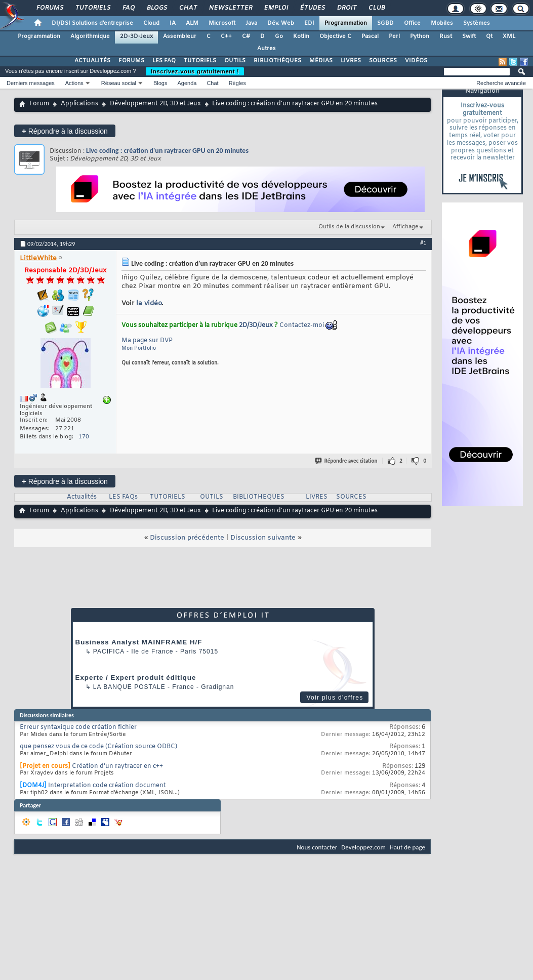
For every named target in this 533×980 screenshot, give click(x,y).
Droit (346, 8)
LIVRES (351, 61)
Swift (469, 36)
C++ (226, 36)
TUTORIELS (200, 61)
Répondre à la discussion (65, 131)
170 (84, 437)
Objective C (335, 36)
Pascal (370, 36)
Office (412, 23)
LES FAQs (123, 497)
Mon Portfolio (139, 349)
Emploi (276, 8)
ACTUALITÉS (92, 61)
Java (251, 23)
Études (312, 8)
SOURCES (383, 61)
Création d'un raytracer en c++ (117, 766)
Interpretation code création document (107, 786)
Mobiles (442, 23)
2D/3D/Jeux (256, 325)
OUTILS (235, 61)
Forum (39, 104)
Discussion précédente (187, 538)
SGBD (385, 23)
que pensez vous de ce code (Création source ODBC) (98, 747)
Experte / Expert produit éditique (136, 678)
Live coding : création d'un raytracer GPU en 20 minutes (167, 151)
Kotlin (301, 36)
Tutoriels (92, 8)
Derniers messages (31, 83)
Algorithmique (90, 36)
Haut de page (407, 847)
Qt (489, 36)
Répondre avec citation (347, 461)
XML (509, 36)
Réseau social (119, 83)
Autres (266, 49)
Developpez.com (363, 847)
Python (420, 36)
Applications (79, 104)
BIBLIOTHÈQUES (277, 61)
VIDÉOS (416, 61)
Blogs (156, 8)
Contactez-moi (302, 325)
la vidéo (149, 303)
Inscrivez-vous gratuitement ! (195, 71)
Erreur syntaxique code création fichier (78, 727)
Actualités (82, 497)
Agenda (187, 83)
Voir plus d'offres (335, 698)
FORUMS (131, 61)
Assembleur (180, 36)
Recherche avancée (501, 83)
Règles (237, 83)
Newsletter (230, 8)
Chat (188, 8)
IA (173, 23)
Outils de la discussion (349, 227)
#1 (423, 243)
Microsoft (222, 23)
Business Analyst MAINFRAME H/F (139, 642)
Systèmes (477, 23)
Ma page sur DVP (147, 341)
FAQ (128, 8)
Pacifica (109, 651)
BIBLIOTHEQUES (259, 497)
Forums (49, 8)
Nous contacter (317, 847)
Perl (394, 36)
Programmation (346, 23)
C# (246, 36)
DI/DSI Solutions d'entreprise (92, 23)
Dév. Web (281, 23)
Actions (74, 83)
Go (279, 36)
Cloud (151, 23)
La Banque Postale (129, 687)
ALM (192, 23)
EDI (309, 23)
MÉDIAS (321, 61)
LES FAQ (164, 61)
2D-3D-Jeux (136, 36)
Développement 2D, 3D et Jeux (155, 104)
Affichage (405, 227)
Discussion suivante (263, 538)
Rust (446, 36)
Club (376, 8)
